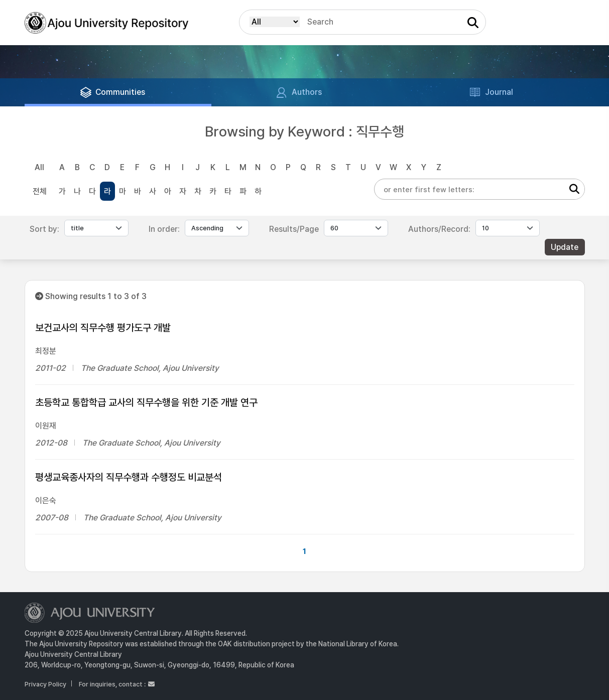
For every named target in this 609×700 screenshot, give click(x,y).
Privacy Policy (45, 684)
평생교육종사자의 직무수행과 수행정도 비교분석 (129, 477)
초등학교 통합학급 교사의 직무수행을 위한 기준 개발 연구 (146, 402)
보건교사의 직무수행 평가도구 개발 (103, 328)
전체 (40, 191)
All (39, 167)
